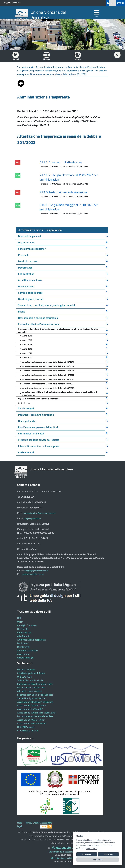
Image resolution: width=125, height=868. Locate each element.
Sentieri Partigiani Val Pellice (31, 698)
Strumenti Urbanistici (28, 650)
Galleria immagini (26, 658)
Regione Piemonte (12, 3)
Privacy (29, 823)
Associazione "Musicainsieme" (32, 723)
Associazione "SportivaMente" (32, 705)
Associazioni (23, 654)
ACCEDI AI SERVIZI (115, 3)
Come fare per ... (25, 633)
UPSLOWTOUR (25, 677)
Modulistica (23, 643)
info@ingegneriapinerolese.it (36, 571)
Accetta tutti (87, 854)
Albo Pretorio (24, 636)
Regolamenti (23, 647)
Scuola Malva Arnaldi (27, 731)
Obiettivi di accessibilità (63, 858)
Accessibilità (46, 823)
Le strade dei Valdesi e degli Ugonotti (35, 695)
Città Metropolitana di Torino (31, 673)
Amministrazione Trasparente (31, 640)
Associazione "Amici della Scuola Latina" (37, 713)
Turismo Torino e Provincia (30, 680)
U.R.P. (20, 622)
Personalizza (98, 859)
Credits (36, 823)
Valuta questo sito (64, 847)
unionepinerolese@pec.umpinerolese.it (40, 513)
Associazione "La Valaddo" (30, 709)
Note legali (20, 824)
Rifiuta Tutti (108, 854)
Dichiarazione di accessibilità (63, 852)
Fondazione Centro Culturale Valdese (35, 716)
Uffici (20, 618)
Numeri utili (23, 629)
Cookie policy (92, 848)
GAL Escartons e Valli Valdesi (31, 688)
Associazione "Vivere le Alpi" (31, 720)
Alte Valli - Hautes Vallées (30, 691)
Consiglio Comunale (27, 625)
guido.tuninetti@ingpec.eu (33, 574)
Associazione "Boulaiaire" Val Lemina (35, 702)
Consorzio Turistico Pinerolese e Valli (35, 684)
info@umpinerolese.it (32, 519)
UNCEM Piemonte (26, 727)
